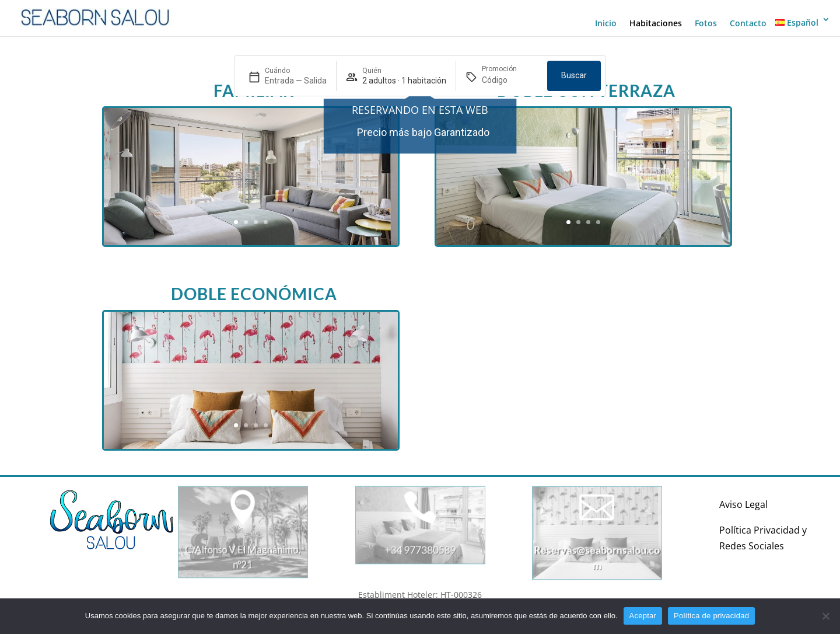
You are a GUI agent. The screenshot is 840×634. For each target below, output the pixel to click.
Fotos (706, 23)
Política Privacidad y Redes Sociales (763, 538)
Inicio (606, 23)
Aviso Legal (743, 504)
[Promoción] (510, 81)
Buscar (574, 75)
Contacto (748, 23)
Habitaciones (656, 23)
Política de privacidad (711, 616)
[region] (420, 132)
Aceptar (643, 616)
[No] (825, 616)
